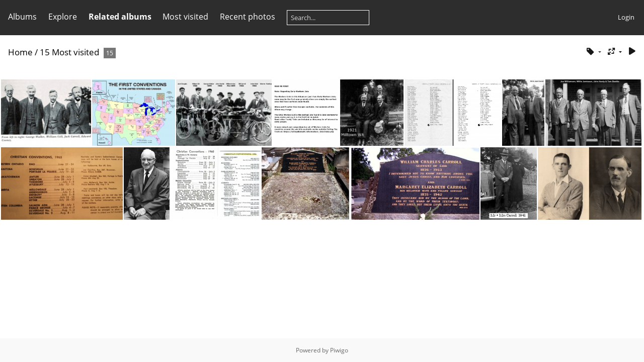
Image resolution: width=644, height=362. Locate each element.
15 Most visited (69, 52)
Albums (22, 17)
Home (20, 52)
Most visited (185, 17)
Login (626, 17)
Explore (63, 17)
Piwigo (339, 350)
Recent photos (248, 17)
